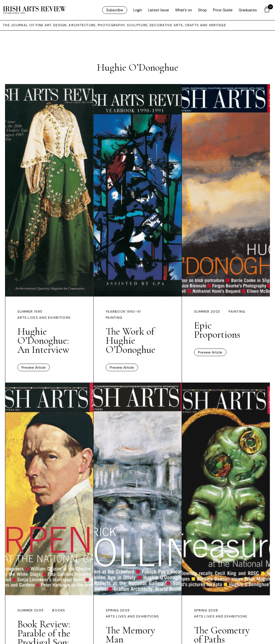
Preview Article (34, 367)
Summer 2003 (207, 312)
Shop (202, 10)
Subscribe (115, 10)
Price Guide (223, 10)
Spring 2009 (118, 610)
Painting (114, 318)
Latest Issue (159, 10)
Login (138, 10)
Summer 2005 (31, 610)
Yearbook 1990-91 (123, 312)
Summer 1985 (30, 312)
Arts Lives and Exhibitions (44, 318)
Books (59, 610)
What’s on (184, 10)
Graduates (248, 10)
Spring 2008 (206, 610)
